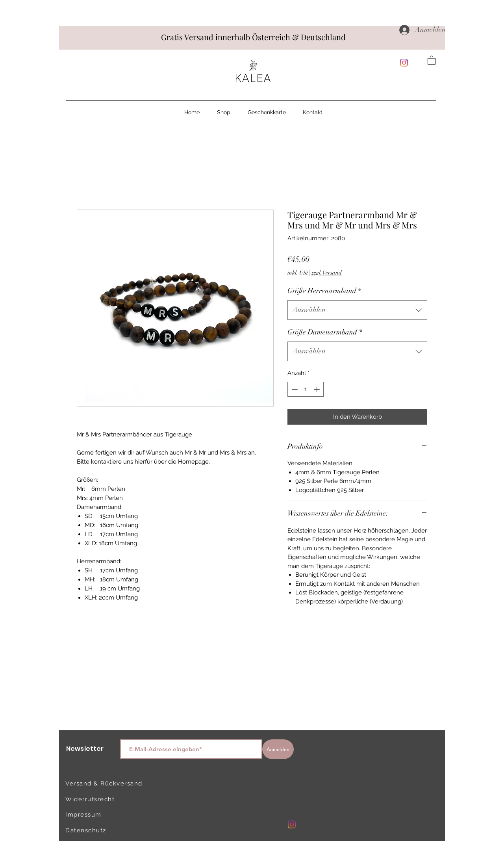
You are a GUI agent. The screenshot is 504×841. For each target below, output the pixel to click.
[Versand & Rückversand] (105, 783)
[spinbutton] (306, 389)
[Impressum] (93, 815)
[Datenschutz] (93, 830)
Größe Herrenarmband (324, 291)
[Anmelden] (278, 749)
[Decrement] (294, 389)
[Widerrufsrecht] (93, 799)
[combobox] (357, 310)
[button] (432, 60)
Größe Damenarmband (325, 332)
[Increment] (318, 389)
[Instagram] (404, 63)
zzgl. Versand (327, 273)
